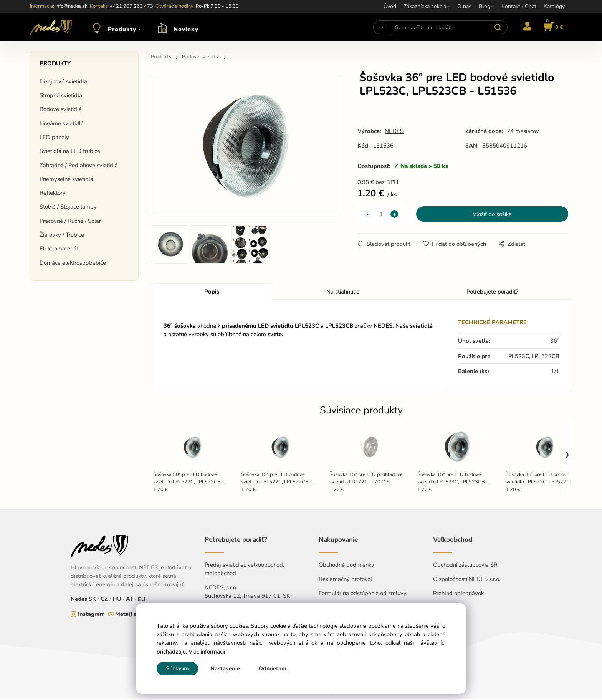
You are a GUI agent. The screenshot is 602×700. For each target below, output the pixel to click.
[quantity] (381, 214)
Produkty (122, 29)
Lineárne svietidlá (62, 123)
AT (130, 600)
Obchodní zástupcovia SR (465, 566)
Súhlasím (177, 668)
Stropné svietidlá (61, 95)
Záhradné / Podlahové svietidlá (79, 165)
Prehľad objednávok (458, 594)
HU (117, 600)
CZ (104, 600)
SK (92, 600)
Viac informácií (207, 652)
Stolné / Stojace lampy (68, 207)
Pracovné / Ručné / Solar (70, 221)
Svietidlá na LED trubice (70, 151)
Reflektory (53, 193)
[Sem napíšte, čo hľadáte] (449, 27)
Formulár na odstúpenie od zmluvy (363, 594)
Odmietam (272, 668)
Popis (212, 292)
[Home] (51, 27)
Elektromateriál (59, 249)
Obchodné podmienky (346, 566)
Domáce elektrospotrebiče (73, 263)
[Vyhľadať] (382, 27)
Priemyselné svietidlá (66, 179)
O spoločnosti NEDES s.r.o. (467, 580)
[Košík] (552, 27)
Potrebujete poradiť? (492, 292)
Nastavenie (225, 668)
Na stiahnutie (343, 292)
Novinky (186, 29)
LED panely (54, 137)
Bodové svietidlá (61, 109)
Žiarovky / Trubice (62, 235)
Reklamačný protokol (345, 580)
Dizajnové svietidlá (63, 81)
